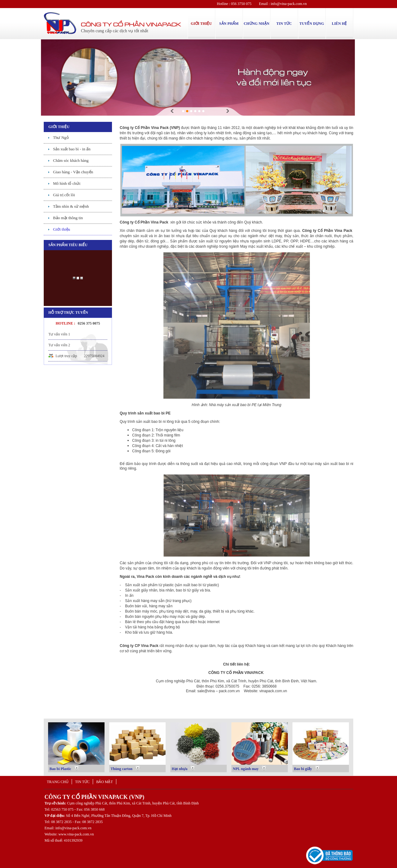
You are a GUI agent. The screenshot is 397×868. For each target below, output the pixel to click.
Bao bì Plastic (64, 768)
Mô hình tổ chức (67, 183)
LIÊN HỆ (339, 24)
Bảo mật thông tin (68, 218)
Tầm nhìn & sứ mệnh (71, 206)
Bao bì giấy (307, 768)
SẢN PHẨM (229, 24)
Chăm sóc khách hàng (71, 160)
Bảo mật (105, 782)
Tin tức (82, 782)
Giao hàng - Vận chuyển (73, 172)
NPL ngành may (250, 768)
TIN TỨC (284, 24)
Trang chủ (58, 782)
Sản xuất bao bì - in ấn (72, 149)
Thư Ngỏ (61, 137)
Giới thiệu (62, 229)
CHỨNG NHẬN (257, 24)
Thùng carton (125, 768)
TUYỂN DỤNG (312, 24)
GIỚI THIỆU (201, 24)
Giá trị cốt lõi (64, 195)
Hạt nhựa (183, 768)
